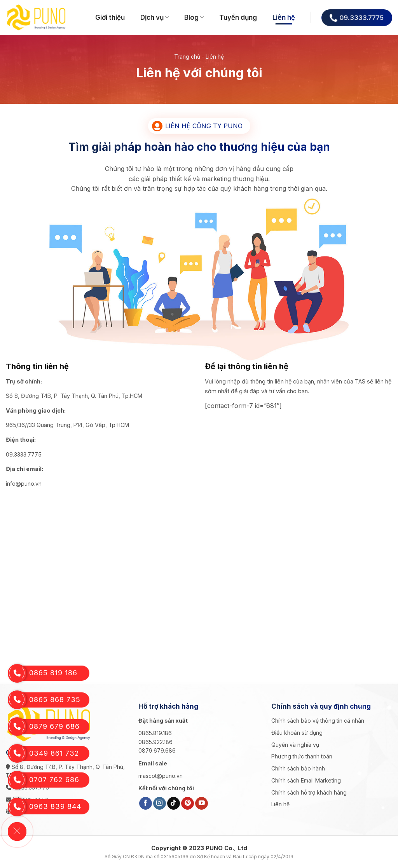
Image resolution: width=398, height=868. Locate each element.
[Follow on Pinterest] (188, 804)
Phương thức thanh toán (302, 756)
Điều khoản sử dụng (297, 733)
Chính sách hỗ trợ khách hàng (309, 792)
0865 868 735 (44, 700)
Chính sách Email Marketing (306, 780)
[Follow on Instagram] (160, 804)
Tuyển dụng (238, 17)
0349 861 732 (44, 754)
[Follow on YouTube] (202, 804)
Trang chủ (187, 57)
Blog (194, 17)
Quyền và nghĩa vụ (295, 745)
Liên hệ (284, 17)
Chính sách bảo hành (298, 768)
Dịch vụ (154, 17)
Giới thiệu (110, 17)
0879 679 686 (44, 727)
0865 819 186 (43, 673)
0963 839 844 (45, 807)
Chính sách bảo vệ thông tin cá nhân (318, 721)
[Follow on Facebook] (146, 804)
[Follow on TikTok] (174, 804)
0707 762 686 (44, 780)
